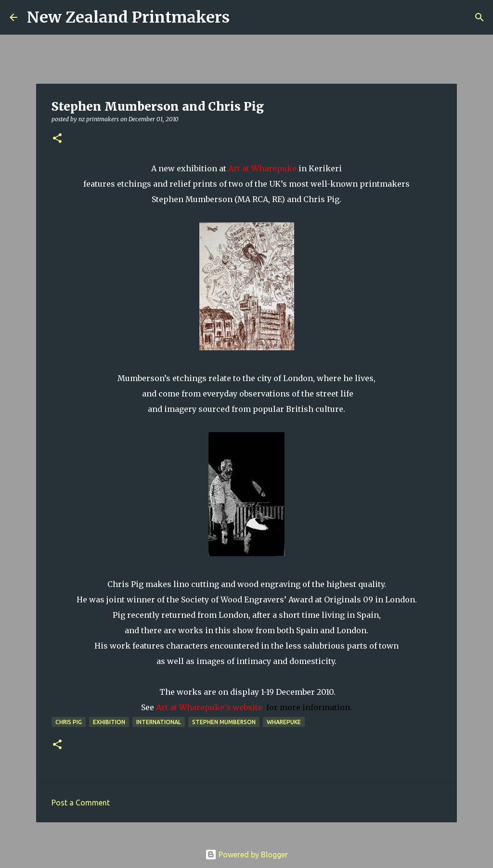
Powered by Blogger (246, 855)
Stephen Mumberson (224, 722)
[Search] (243, 17)
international (159, 722)
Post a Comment (81, 803)
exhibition (109, 722)
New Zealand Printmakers (128, 17)
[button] (57, 139)
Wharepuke (284, 722)
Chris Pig (69, 722)
